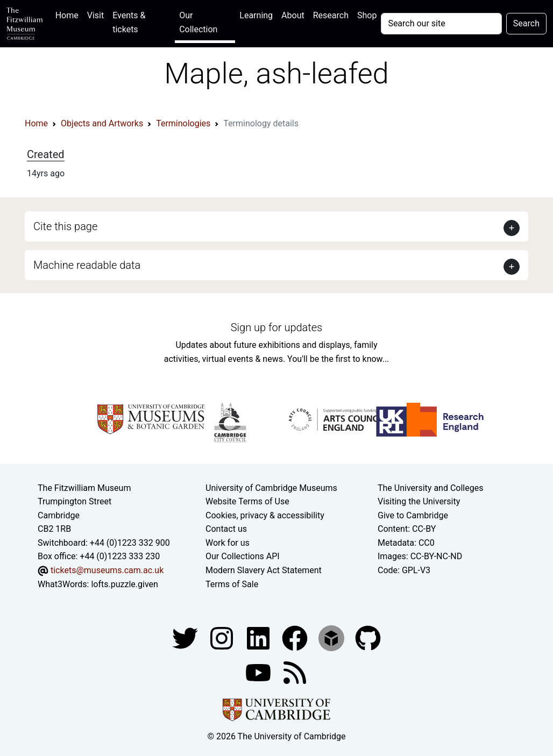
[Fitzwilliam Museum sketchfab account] (332, 637)
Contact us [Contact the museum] (226, 529)
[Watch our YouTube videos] (259, 672)
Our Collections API (243, 556)
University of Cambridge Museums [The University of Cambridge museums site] (271, 488)
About (293, 15)
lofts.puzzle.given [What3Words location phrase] (124, 584)
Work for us (228, 543)
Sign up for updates (276, 327)
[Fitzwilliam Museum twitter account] (186, 637)
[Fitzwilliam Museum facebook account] (259, 637)
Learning (256, 15)
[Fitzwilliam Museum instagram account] (223, 637)
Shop (367, 15)
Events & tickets (129, 22)
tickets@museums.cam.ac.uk (107, 570)
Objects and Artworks (102, 123)
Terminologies (183, 123)
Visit (95, 15)
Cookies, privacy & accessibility (265, 515)
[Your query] (441, 24)
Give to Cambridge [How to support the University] (413, 515)
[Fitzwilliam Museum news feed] (295, 672)
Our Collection (198, 22)
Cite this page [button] (65, 226)
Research (331, 15)
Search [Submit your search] (526, 23)
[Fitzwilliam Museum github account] (368, 637)
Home (69, 14)
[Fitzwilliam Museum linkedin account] (296, 637)
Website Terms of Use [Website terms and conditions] (247, 501)
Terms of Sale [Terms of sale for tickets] (232, 584)
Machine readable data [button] (87, 265)
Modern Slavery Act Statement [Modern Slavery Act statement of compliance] (264, 570)
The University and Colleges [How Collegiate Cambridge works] (430, 488)
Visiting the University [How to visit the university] (419, 501)
